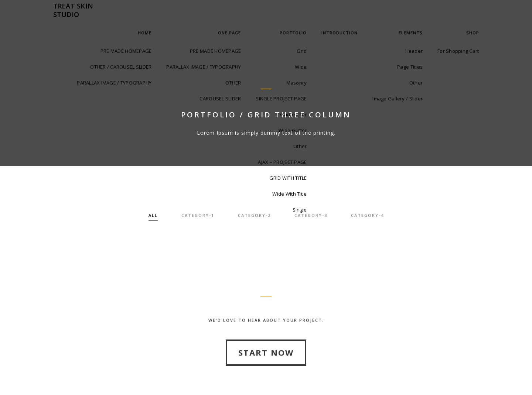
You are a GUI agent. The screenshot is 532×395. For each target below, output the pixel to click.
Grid (302, 51)
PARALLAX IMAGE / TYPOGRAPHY (114, 83)
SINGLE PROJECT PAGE (281, 99)
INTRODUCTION (340, 33)
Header (414, 51)
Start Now (266, 369)
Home (145, 33)
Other (300, 146)
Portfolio (293, 33)
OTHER (233, 83)
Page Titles (410, 67)
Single (300, 210)
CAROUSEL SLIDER (220, 99)
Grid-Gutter (293, 114)
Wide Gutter (293, 130)
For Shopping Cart (458, 51)
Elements (411, 33)
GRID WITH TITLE (288, 178)
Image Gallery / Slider (398, 99)
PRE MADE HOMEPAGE (126, 51)
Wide (301, 67)
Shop (473, 33)
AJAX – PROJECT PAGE (282, 162)
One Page (229, 33)
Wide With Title (289, 194)
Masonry (297, 83)
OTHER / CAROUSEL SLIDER (121, 67)
